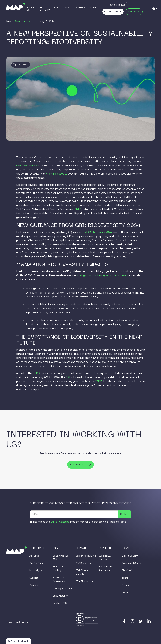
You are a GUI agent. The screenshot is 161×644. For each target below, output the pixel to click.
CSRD (36, 373)
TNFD (78, 209)
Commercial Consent (132, 563)
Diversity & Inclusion (63, 589)
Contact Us (77, 465)
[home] (16, 6)
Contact (94, 8)
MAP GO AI (134, 12)
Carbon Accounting (86, 556)
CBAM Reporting (84, 581)
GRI (68, 377)
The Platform (44, 9)
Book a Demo (117, 5)
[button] (61, 8)
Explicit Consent (60, 522)
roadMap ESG (60, 603)
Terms (125, 578)
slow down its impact (28, 166)
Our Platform (36, 563)
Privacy (125, 585)
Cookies (126, 593)
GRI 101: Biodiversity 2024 (97, 232)
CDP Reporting (83, 563)
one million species (57, 174)
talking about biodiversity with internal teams (103, 276)
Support (34, 578)
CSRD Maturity (60, 596)
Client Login (113, 12)
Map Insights (36, 571)
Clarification (128, 571)
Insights (79, 8)
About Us (30, 9)
